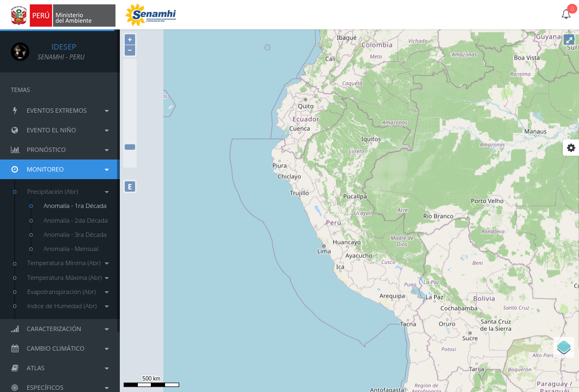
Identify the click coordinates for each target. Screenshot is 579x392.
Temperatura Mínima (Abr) (68, 263)
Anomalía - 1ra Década (75, 206)
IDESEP (57, 47)
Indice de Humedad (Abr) (68, 306)
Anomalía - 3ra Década (75, 234)
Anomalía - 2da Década (76, 220)
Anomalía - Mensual (71, 249)
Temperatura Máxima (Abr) (68, 277)
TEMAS (20, 90)
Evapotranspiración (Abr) (68, 292)
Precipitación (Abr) (68, 191)
